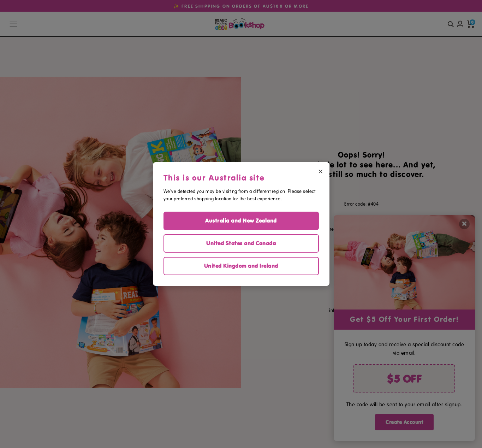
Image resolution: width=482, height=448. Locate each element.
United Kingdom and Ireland (241, 266)
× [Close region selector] (321, 171)
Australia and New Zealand (241, 221)
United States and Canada (241, 243)
